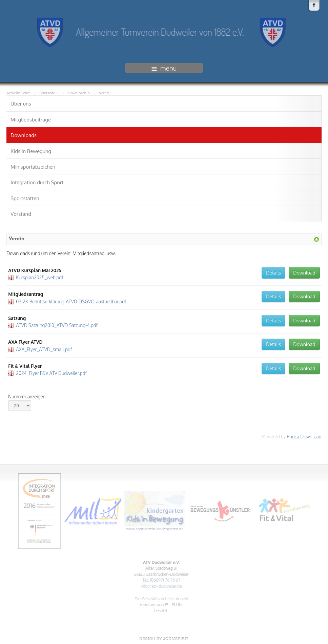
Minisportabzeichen (33, 166)
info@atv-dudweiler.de (160, 586)
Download (304, 272)
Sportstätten (25, 197)
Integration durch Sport (37, 182)
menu (164, 68)
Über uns (21, 103)
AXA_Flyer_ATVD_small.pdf (44, 348)
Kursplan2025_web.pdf (39, 277)
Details (273, 272)
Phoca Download (304, 435)
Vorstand (21, 213)
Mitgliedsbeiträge (31, 119)
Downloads (24, 135)
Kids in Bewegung (31, 150)
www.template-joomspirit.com (164, 639)
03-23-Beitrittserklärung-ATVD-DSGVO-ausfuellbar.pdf (71, 300)
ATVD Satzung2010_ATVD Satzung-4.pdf (57, 325)
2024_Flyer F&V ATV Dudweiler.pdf (51, 372)
